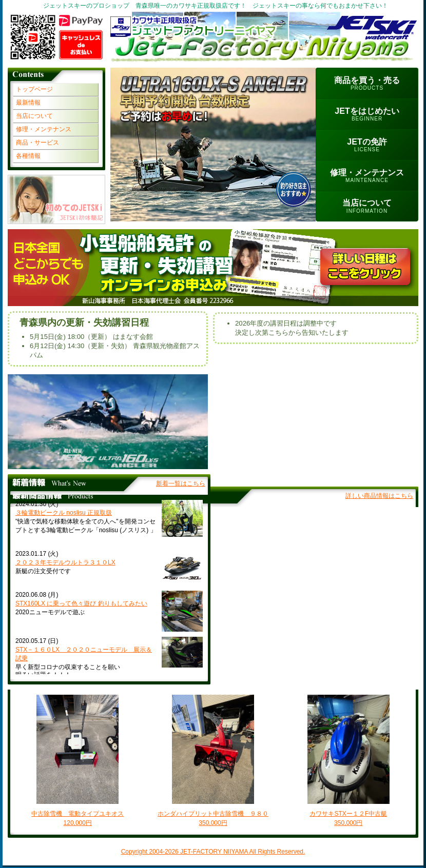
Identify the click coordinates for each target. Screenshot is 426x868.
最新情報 (28, 103)
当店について (34, 116)
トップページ (34, 89)
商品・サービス (37, 143)
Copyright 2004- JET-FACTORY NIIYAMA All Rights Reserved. (213, 852)
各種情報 (28, 156)
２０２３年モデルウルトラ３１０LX (65, 562)
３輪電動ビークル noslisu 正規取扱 (64, 513)
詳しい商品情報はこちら (379, 496)
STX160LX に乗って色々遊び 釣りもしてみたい (81, 603)
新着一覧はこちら (181, 483)
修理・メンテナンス (44, 129)
